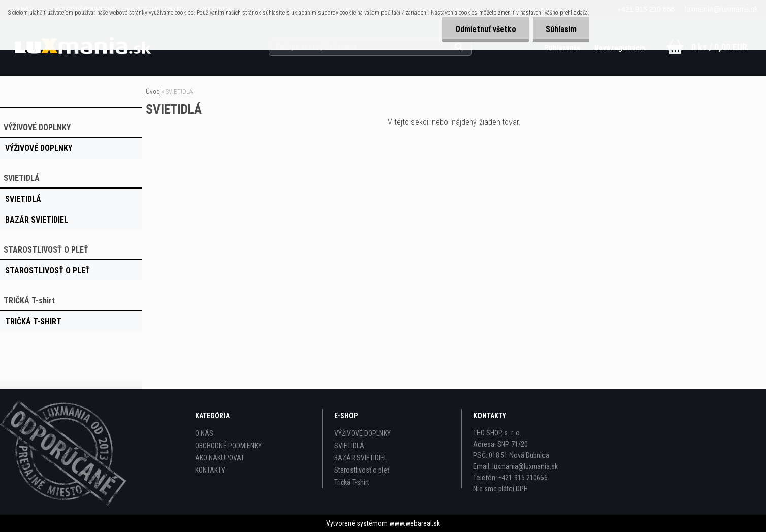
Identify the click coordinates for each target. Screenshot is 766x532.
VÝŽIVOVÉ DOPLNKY (362, 433)
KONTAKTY (210, 470)
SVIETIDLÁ (349, 446)
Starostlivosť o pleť (362, 470)
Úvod (153, 92)
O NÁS (204, 433)
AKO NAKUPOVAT (220, 458)
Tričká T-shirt (352, 482)
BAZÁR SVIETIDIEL (361, 458)
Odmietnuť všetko (486, 29)
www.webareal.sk (414, 523)
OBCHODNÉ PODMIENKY (228, 446)
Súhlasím (561, 29)
